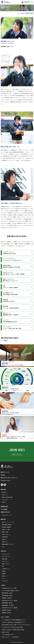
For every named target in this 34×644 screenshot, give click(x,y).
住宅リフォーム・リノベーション (8, 522)
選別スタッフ (5, 576)
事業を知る (3, 519)
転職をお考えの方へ (6, 512)
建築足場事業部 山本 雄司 (7, 593)
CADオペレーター (5, 561)
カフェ (3, 547)
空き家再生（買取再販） (7, 527)
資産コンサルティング (6, 534)
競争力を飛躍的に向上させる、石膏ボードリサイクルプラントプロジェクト (16, 625)
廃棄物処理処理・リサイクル (8, 544)
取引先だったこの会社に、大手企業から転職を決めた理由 (13, 630)
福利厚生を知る (4, 506)
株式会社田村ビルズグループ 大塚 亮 (9, 588)
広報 (3, 566)
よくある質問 (4, 509)
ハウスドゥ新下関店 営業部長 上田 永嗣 (10, 591)
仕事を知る (3, 551)
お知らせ (3, 475)
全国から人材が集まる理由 (7, 497)
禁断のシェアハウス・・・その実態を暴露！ (10, 637)
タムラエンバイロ (5, 481)
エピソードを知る (5, 617)
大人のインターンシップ (7, 515)
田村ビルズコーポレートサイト (8, 478)
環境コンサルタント (6, 564)
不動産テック (5, 539)
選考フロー (4, 502)
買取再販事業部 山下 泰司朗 (8, 605)
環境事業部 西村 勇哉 (6, 613)
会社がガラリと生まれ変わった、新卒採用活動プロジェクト (13, 622)
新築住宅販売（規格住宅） (7, 525)
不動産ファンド (5, 542)
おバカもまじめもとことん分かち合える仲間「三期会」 (13, 627)
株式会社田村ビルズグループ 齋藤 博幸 (10, 608)
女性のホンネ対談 (5, 632)
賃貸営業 (4, 571)
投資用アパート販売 (6, 530)
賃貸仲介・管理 (5, 532)
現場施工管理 (5, 559)
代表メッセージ (5, 495)
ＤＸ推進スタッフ (5, 569)
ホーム (19, 13)
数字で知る (4, 492)
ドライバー (4, 578)
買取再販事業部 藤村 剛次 (7, 603)
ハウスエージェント (6, 554)
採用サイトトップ (5, 472)
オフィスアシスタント (6, 556)
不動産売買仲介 (5, 537)
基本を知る (3, 489)
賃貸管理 (4, 574)
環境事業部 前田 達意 (6, 610)
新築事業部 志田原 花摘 (7, 598)
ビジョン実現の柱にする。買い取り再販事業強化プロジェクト (14, 620)
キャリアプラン (5, 500)
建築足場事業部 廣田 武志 (7, 596)
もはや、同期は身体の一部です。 (8, 635)
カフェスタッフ (5, 581)
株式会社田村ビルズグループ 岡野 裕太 (10, 600)
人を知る (23, 13)
